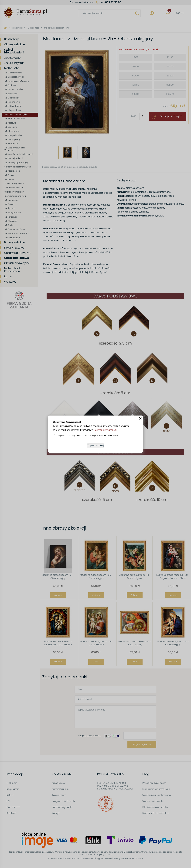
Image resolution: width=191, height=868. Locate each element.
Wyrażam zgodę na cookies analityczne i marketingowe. (88, 436)
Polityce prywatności (105, 430)
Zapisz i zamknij (95, 445)
